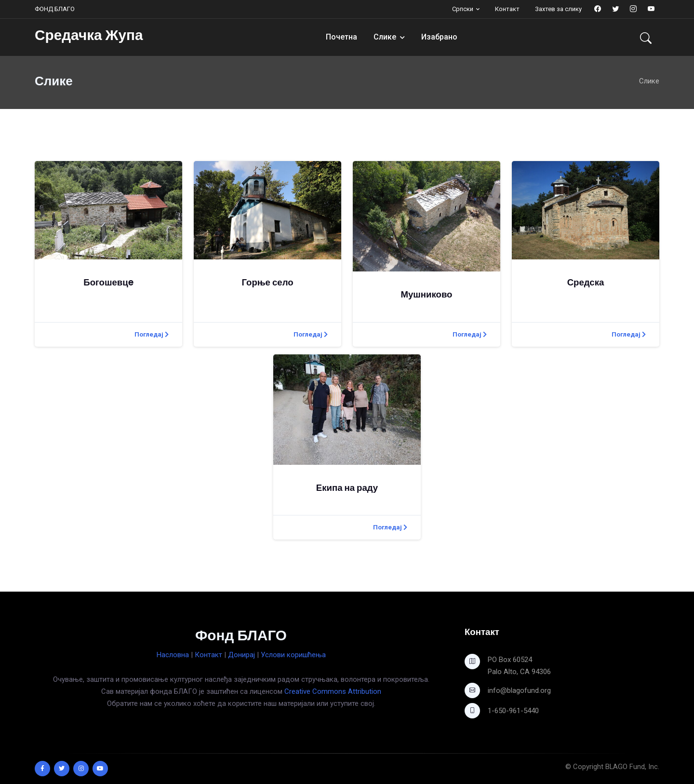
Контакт (507, 9)
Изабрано (439, 37)
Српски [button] (463, 9)
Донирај (241, 655)
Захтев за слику (558, 9)
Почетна (341, 37)
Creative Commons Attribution (333, 691)
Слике (385, 37)
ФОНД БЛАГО (55, 9)
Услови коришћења (293, 655)
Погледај (152, 334)
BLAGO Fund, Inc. (632, 767)
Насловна (173, 655)
